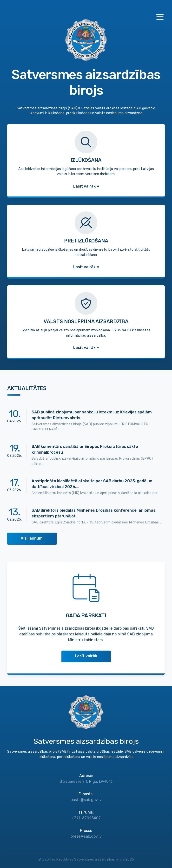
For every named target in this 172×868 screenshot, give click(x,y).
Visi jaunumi (32, 538)
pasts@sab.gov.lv (86, 800)
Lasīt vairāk (86, 656)
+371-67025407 (86, 818)
